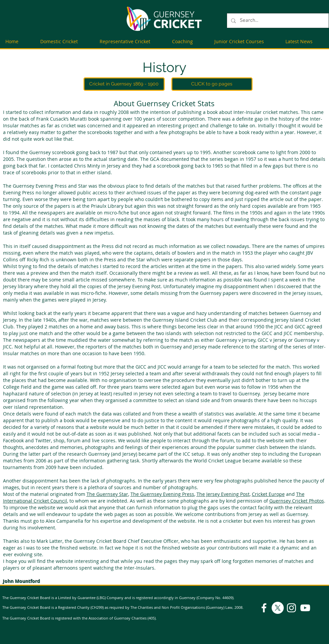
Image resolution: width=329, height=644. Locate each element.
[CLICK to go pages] (212, 84)
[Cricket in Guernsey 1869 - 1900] (124, 84)
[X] (278, 608)
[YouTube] (305, 608)
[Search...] (277, 21)
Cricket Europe (268, 494)
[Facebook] (264, 608)
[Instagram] (291, 608)
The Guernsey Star (107, 494)
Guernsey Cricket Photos (297, 501)
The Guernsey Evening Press (162, 494)
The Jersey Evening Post (223, 494)
